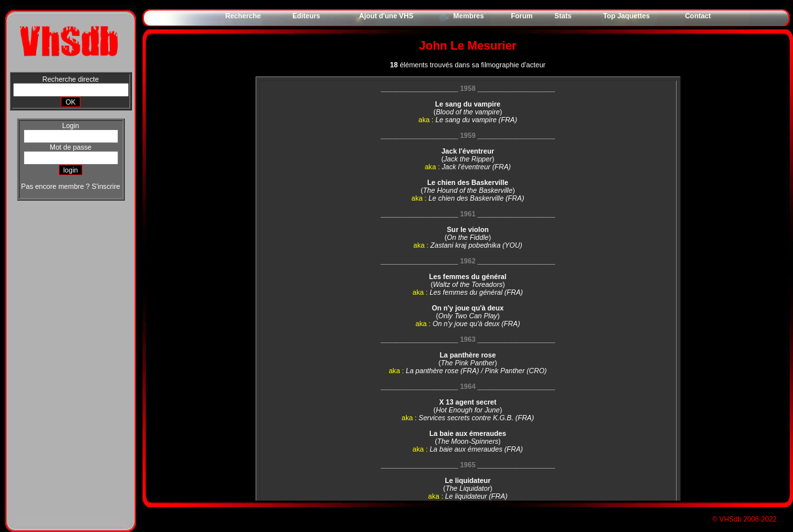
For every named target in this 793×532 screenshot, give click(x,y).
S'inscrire (106, 186)
